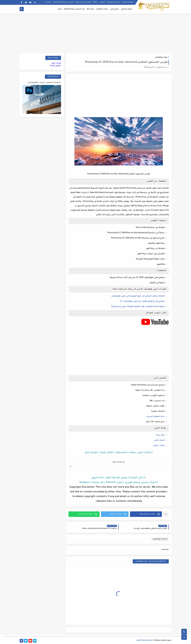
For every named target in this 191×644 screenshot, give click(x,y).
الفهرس (102, 2)
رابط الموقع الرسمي (156, 417)
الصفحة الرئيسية (128, 2)
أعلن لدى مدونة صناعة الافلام (63, 2)
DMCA (95, 2)
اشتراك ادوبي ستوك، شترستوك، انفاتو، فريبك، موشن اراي (119, 453)
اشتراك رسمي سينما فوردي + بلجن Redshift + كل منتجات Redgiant (119, 483)
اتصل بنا (48, 2)
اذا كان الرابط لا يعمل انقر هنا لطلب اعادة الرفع (119, 478)
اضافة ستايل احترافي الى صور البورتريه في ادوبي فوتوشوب (138, 296)
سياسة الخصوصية (114, 2)
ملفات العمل (159, 446)
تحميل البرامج (127, 9)
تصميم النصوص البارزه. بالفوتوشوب (44, 83)
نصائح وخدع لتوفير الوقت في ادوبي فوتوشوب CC (142, 301)
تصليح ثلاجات (55, 66)
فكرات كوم (56, 63)
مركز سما (160, 435)
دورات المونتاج (102, 9)
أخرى (60, 9)
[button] (146, 514)
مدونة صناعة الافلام (145, 640)
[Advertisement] (96, 33)
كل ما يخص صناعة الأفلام (74, 9)
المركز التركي (159, 440)
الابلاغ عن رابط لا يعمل (83, 2)
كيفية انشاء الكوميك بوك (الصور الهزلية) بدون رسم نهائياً (138, 307)
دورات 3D (90, 9)
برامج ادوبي (114, 9)
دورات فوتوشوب (161, 57)
